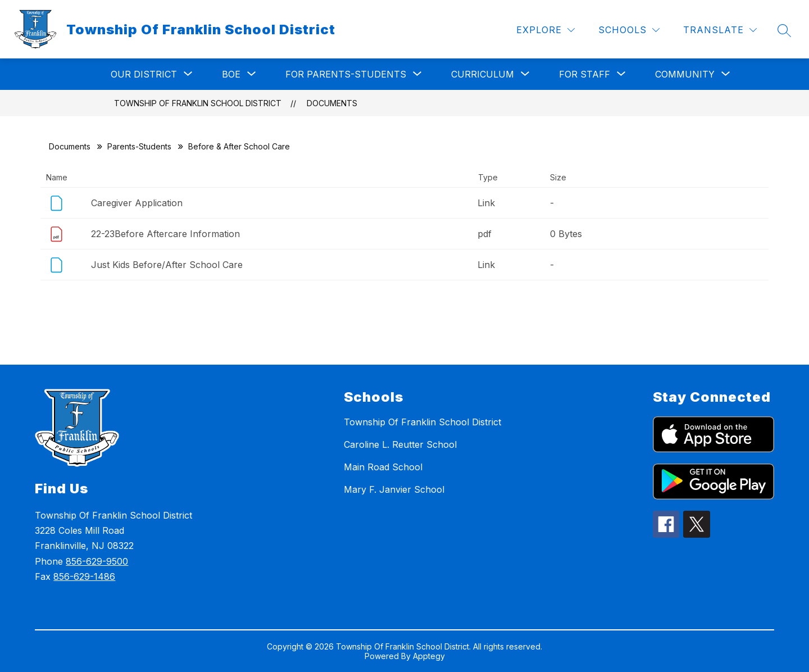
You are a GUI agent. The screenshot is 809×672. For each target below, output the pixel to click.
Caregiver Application (137, 203)
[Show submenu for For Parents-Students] (346, 74)
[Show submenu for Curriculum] (483, 74)
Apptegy (429, 656)
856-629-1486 (84, 576)
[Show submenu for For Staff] (585, 74)
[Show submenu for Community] (685, 74)
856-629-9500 (97, 561)
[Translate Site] (720, 30)
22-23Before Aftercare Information (165, 234)
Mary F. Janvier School (394, 489)
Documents (332, 103)
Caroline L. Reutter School (400, 444)
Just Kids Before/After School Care (167, 265)
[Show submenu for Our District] (144, 74)
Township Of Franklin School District (198, 103)
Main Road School (383, 467)
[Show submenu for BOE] (231, 74)
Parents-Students (139, 146)
